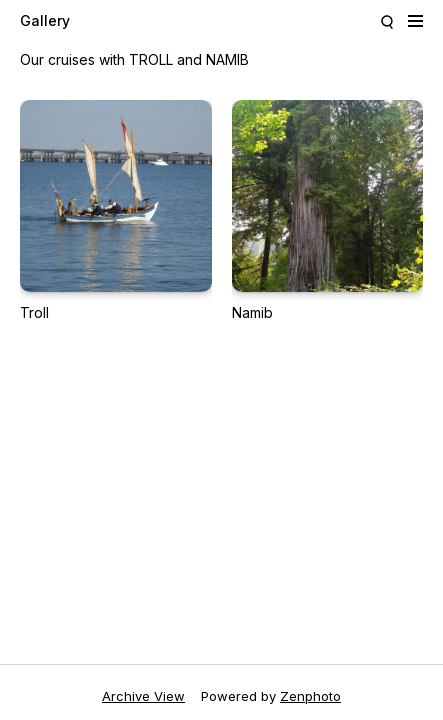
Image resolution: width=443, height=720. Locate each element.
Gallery (45, 20)
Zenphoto (310, 696)
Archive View (143, 696)
